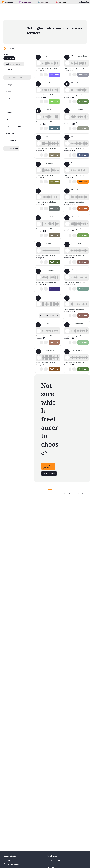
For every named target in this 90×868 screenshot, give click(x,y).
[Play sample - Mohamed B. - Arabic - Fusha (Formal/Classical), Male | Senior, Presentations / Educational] (67, 224)
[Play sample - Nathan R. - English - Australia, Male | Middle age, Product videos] (67, 117)
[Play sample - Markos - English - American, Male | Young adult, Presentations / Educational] (39, 358)
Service (6, 54)
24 (78, 493)
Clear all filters (11, 149)
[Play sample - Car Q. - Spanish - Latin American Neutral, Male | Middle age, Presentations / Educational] (67, 170)
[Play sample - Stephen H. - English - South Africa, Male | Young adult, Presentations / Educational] (67, 331)
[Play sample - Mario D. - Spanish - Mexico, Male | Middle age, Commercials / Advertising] (39, 117)
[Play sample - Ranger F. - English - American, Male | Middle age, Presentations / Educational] (39, 63)
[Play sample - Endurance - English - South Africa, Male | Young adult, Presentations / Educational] (67, 358)
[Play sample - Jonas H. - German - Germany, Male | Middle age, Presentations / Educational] (39, 224)
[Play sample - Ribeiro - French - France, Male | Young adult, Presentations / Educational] (67, 90)
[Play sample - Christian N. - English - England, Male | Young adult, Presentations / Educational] (39, 90)
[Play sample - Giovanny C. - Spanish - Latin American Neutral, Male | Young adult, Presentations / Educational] (67, 251)
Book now (54, 75)
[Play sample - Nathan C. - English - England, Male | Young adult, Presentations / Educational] (39, 143)
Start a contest (49, 474)
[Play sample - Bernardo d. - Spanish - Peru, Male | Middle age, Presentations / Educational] (67, 197)
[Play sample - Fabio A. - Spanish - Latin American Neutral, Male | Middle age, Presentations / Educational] (39, 277)
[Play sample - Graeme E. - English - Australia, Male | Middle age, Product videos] (39, 304)
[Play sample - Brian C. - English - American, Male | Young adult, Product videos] (39, 331)
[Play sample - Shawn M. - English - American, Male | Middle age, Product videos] (67, 277)
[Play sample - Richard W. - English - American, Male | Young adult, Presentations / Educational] (39, 170)
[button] (50, 63)
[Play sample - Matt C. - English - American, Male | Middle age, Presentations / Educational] (39, 197)
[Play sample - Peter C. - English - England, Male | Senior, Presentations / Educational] (67, 63)
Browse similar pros (49, 316)
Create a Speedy (46, 466)
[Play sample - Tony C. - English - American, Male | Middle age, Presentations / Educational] (67, 304)
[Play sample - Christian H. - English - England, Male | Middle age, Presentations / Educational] (67, 143)
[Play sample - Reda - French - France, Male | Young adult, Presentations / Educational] (39, 251)
